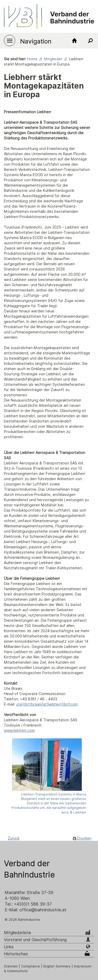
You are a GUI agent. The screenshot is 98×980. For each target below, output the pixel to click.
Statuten (11, 966)
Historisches (16, 954)
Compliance (31, 966)
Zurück (14, 838)
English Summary (57, 966)
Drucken (82, 838)
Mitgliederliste (18, 933)
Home (32, 59)
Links (9, 947)
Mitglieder (53, 59)
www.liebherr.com (19, 730)
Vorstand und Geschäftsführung (35, 940)
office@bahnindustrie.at (43, 910)
